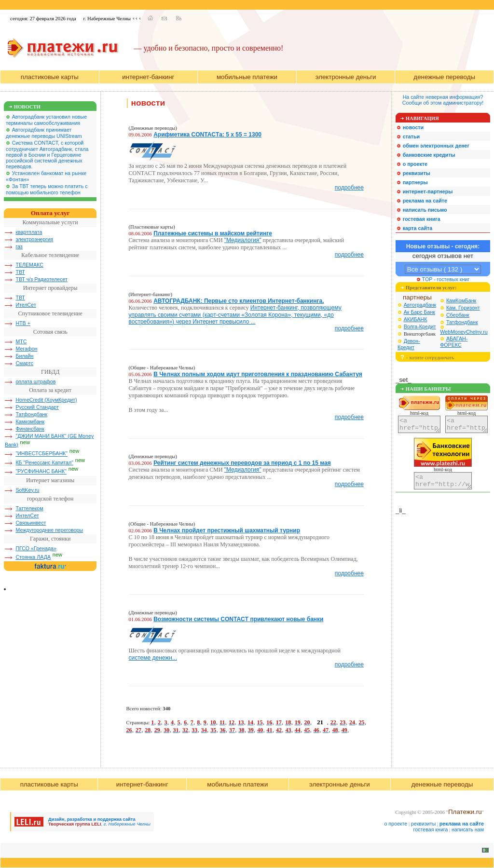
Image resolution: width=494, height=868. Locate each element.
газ (19, 246)
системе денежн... (153, 658)
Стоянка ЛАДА (33, 557)
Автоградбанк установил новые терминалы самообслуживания (46, 120)
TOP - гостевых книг (443, 279)
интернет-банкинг (148, 77)
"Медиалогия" (243, 240)
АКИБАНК (416, 319)
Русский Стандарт (37, 407)
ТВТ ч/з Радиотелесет (41, 279)
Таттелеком (29, 508)
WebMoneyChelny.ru (464, 332)
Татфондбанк (31, 414)
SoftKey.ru (27, 490)
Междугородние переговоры (49, 530)
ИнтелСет (27, 515)
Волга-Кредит (420, 326)
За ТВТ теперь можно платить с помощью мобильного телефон (47, 189)
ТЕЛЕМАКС (29, 265)
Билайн (24, 356)
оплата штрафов (35, 381)
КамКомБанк (461, 300)
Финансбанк (30, 429)
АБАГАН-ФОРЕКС (454, 342)
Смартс (24, 363)
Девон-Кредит (409, 344)
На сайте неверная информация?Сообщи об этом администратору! (443, 100)
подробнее (349, 188)
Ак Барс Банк (419, 312)
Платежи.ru (465, 812)
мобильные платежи (247, 77)
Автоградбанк (420, 305)
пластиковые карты (50, 77)
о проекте (396, 824)
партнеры (417, 297)
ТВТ (20, 272)
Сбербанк (458, 315)
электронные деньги (346, 77)
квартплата (29, 232)
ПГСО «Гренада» (36, 548)
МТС (21, 341)
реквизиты (424, 824)
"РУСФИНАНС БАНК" (41, 472)
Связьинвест (31, 523)
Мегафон (26, 349)
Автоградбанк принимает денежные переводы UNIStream (44, 133)
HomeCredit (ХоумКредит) (46, 400)
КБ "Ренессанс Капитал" (44, 462)
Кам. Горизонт (463, 308)
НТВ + (23, 323)
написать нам (468, 829)
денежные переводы (444, 77)
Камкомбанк (30, 421)
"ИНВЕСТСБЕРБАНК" (41, 454)
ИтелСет (26, 305)
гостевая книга (431, 829)
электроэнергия (34, 239)
